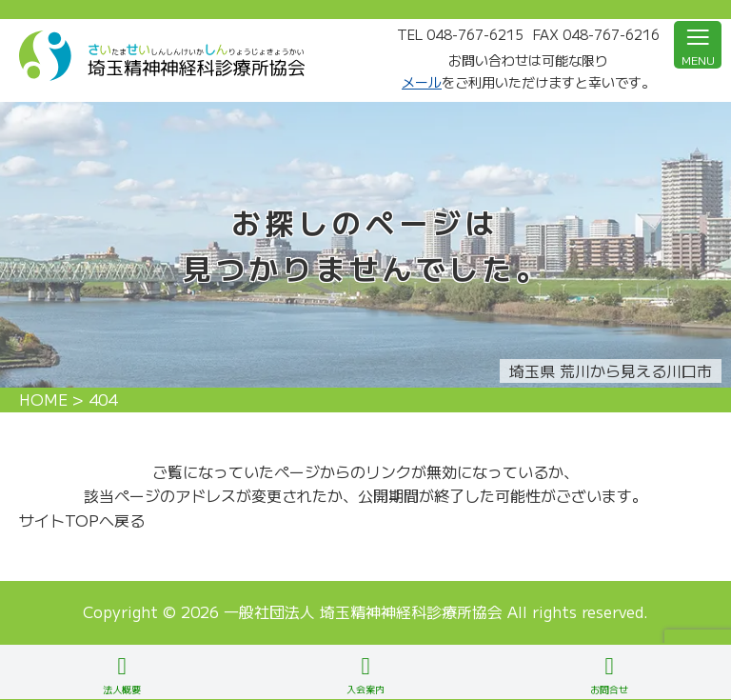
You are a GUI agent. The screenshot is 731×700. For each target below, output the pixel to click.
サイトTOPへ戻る (82, 520)
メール (422, 82)
